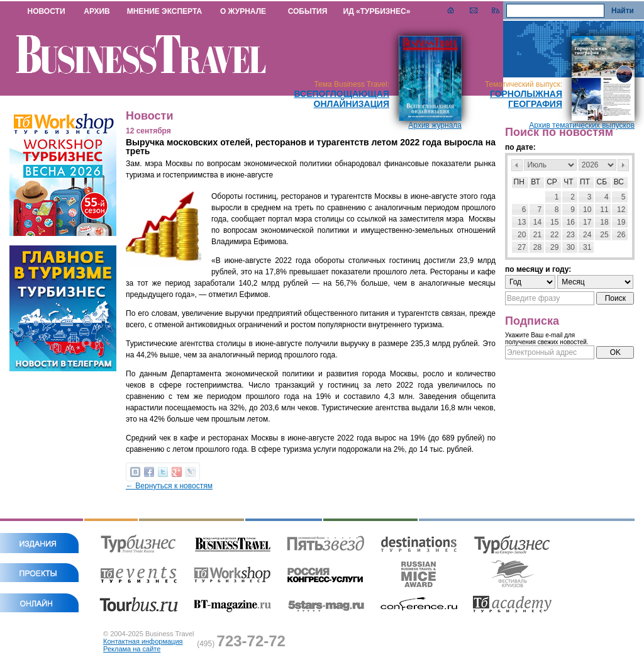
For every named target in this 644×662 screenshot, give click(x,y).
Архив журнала (435, 125)
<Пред (517, 165)
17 (587, 222)
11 (604, 210)
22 (554, 235)
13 (522, 222)
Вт (536, 182)
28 (537, 247)
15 (554, 222)
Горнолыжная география (526, 99)
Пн (519, 182)
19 (621, 222)
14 (537, 222)
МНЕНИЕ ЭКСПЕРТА (164, 11)
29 (554, 247)
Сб (602, 182)
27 (522, 247)
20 (522, 235)
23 (571, 235)
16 (571, 222)
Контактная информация (143, 641)
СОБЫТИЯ (308, 11)
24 (587, 235)
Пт (585, 182)
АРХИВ (97, 11)
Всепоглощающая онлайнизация (341, 99)
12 (621, 210)
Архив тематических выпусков (582, 125)
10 (587, 210)
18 (604, 222)
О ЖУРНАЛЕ (243, 11)
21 (537, 235)
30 (571, 247)
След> (623, 165)
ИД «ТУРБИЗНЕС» (377, 11)
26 (621, 235)
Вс (619, 182)
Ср (552, 182)
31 (587, 247)
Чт (568, 182)
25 (604, 235)
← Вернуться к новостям (169, 486)
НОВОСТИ (46, 11)
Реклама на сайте (132, 649)
